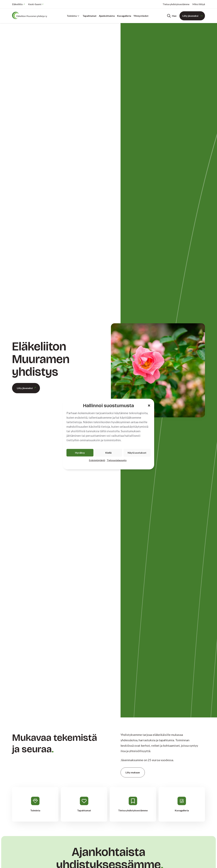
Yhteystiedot (141, 16)
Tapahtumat (90, 16)
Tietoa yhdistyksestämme (176, 4)
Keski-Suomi (35, 4)
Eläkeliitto (17, 4)
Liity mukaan (133, 772)
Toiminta (73, 16)
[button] (149, 406)
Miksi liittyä (199, 4)
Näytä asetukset (137, 453)
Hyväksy (80, 453)
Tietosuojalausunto (117, 460)
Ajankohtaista (107, 16)
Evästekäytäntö (97, 460)
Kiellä (108, 453)
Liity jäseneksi (190, 16)
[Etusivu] (30, 15)
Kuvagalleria (124, 16)
